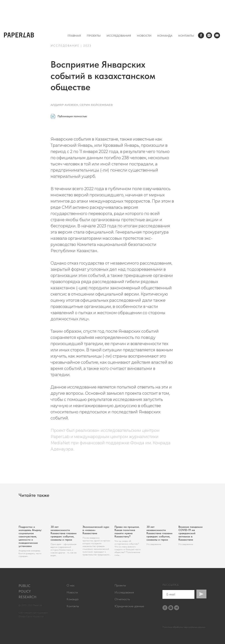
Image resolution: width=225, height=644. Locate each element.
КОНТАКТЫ (186, 36)
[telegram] (177, 608)
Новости (72, 592)
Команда (72, 599)
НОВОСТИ (144, 36)
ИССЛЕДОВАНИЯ (119, 36)
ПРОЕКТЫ (94, 36)
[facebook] (201, 35)
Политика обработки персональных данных (184, 627)
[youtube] (217, 35)
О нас (71, 585)
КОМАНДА (165, 36)
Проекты (120, 585)
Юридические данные (129, 606)
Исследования (124, 592)
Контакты (73, 606)
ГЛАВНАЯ (74, 36)
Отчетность (122, 599)
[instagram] (209, 35)
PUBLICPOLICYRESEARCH (27, 591)
